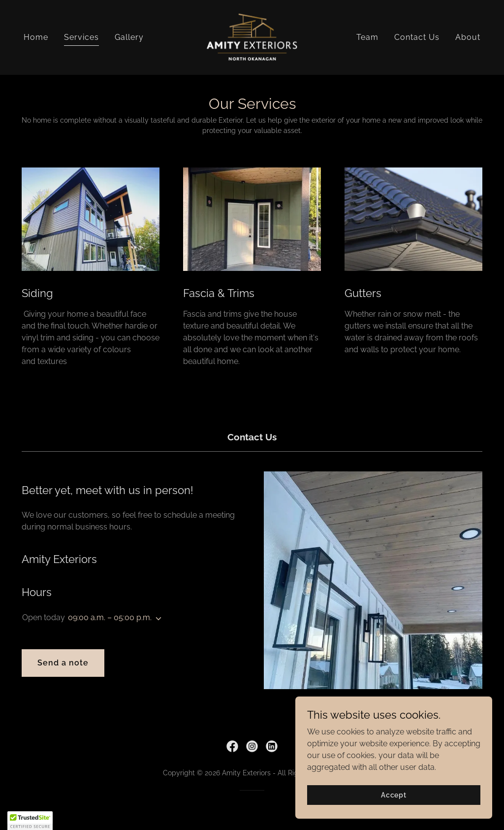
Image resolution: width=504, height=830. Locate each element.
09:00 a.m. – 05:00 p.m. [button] (110, 617)
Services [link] (81, 37)
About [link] (468, 37)
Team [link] (367, 37)
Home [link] (36, 37)
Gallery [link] (129, 37)
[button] (157, 619)
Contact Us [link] (417, 37)
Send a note (63, 663)
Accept (394, 795)
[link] (252, 37)
